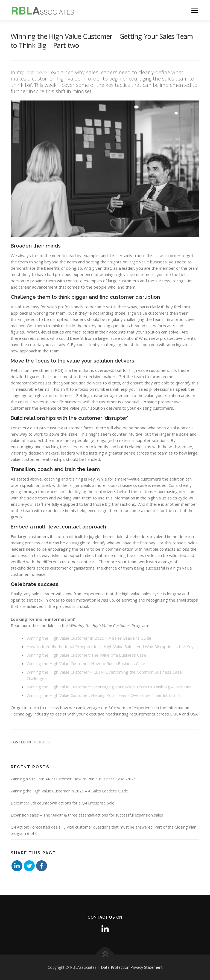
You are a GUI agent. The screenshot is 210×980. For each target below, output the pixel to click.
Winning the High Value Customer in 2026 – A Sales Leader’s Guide (69, 791)
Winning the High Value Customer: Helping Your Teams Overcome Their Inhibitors (103, 695)
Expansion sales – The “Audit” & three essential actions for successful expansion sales (87, 815)
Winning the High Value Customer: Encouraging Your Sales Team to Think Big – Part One (109, 687)
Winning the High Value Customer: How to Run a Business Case (86, 663)
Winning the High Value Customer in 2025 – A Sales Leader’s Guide (89, 638)
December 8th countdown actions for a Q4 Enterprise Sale (62, 803)
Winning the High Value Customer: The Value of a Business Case (86, 655)
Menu (195, 10)
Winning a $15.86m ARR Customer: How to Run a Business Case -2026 (73, 779)
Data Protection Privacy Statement (132, 967)
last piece (36, 72)
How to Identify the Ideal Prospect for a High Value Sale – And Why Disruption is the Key (110, 646)
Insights (42, 742)
